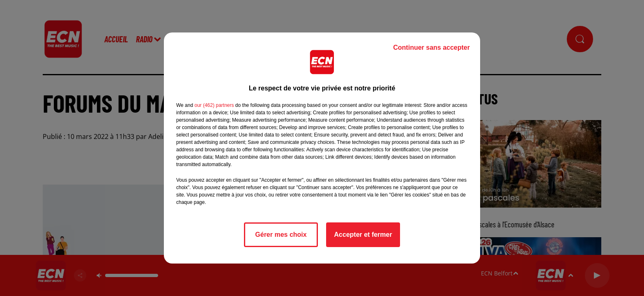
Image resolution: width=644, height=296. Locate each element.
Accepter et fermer (363, 235)
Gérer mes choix (281, 235)
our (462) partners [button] (214, 105)
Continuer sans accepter (431, 47)
